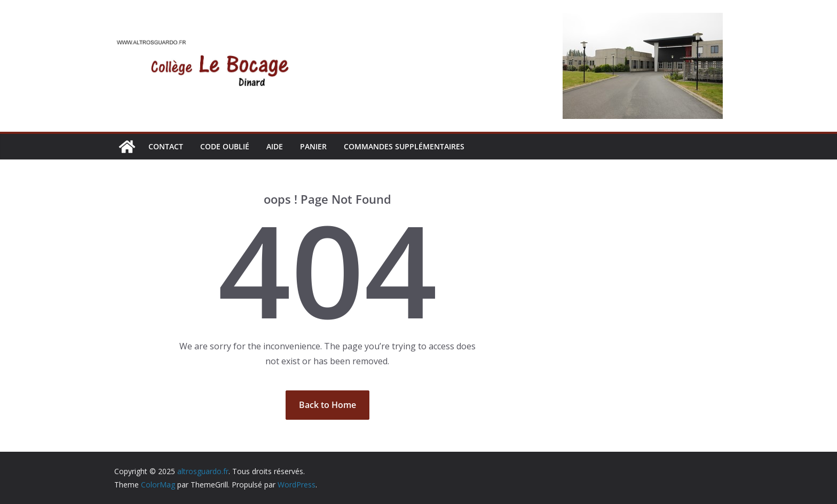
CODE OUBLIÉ (225, 146)
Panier (313, 146)
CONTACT (166, 146)
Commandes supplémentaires (404, 146)
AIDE (275, 146)
